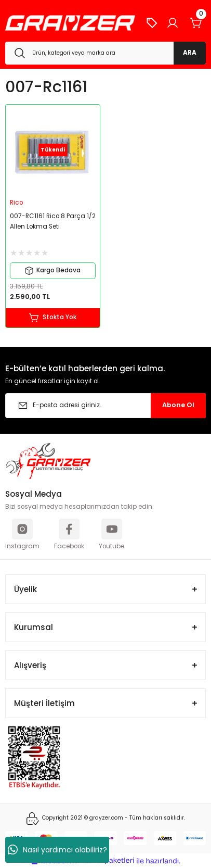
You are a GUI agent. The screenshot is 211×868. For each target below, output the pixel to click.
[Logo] (70, 23)
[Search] (105, 53)
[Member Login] (173, 23)
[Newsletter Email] (105, 406)
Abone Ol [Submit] (178, 405)
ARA (190, 53)
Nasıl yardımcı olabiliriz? (57, 850)
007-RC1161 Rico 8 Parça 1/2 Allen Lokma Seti (53, 221)
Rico (16, 203)
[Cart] (196, 23)
